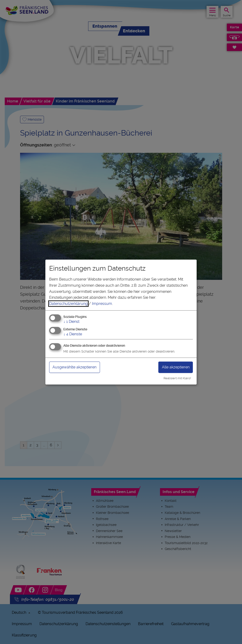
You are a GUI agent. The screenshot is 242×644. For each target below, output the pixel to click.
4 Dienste (73, 334)
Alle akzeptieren (176, 367)
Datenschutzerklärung (68, 304)
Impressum (102, 304)
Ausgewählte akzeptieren (74, 367)
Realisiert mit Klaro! (177, 378)
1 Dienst (71, 322)
